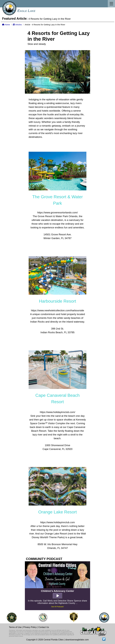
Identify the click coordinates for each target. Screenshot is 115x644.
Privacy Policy (30, 627)
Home (6, 25)
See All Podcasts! (57, 607)
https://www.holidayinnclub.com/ (57, 412)
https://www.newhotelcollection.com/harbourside (57, 310)
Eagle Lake (26, 11)
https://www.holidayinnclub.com (57, 522)
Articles (17, 25)
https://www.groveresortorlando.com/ (58, 213)
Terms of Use (15, 627)
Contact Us (44, 627)
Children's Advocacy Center (57, 591)
